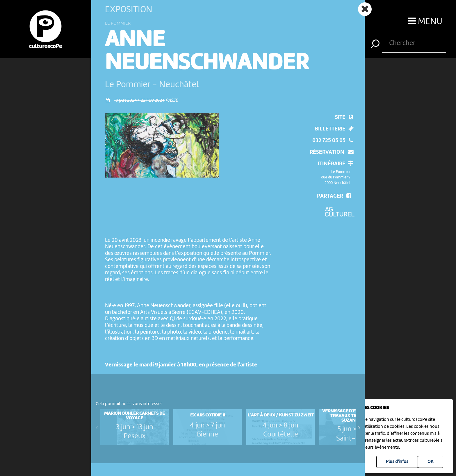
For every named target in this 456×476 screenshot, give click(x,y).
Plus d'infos (397, 462)
